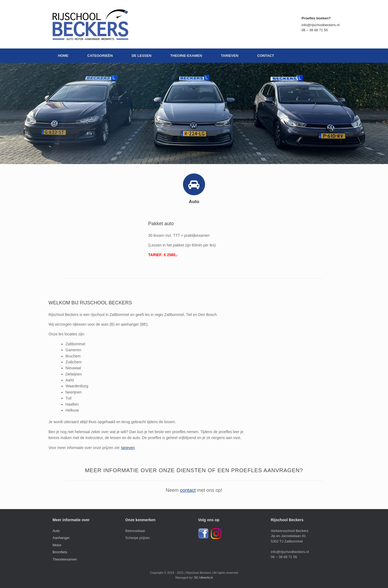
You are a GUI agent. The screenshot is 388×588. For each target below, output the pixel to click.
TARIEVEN (230, 56)
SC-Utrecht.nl (203, 577)
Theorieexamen (65, 559)
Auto (56, 531)
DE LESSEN (141, 56)
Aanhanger (61, 538)
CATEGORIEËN (100, 56)
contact (188, 490)
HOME (63, 56)
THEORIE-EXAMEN (186, 56)
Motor (57, 545)
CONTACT (266, 56)
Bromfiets (60, 552)
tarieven (128, 448)
